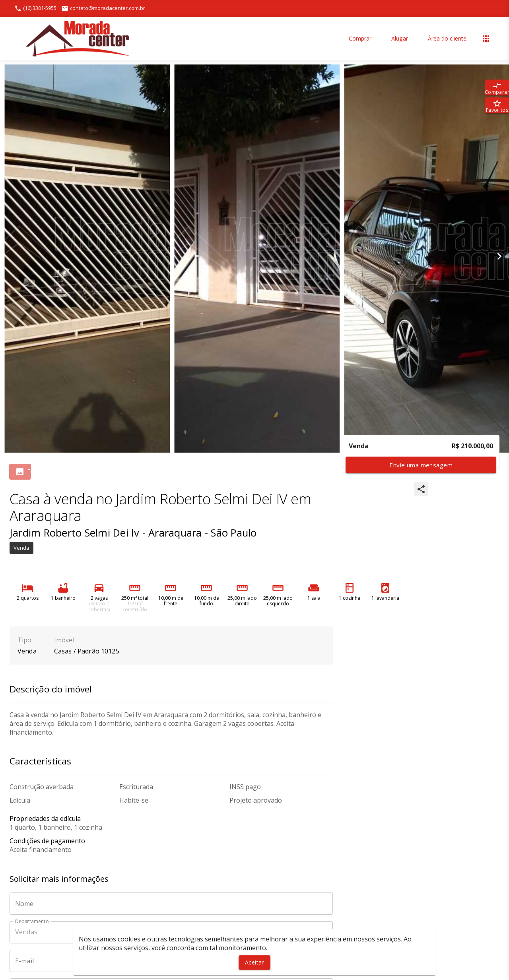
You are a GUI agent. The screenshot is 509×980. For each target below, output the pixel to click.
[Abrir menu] (486, 39)
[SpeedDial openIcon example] (421, 489)
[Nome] (171, 904)
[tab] (29, 472)
